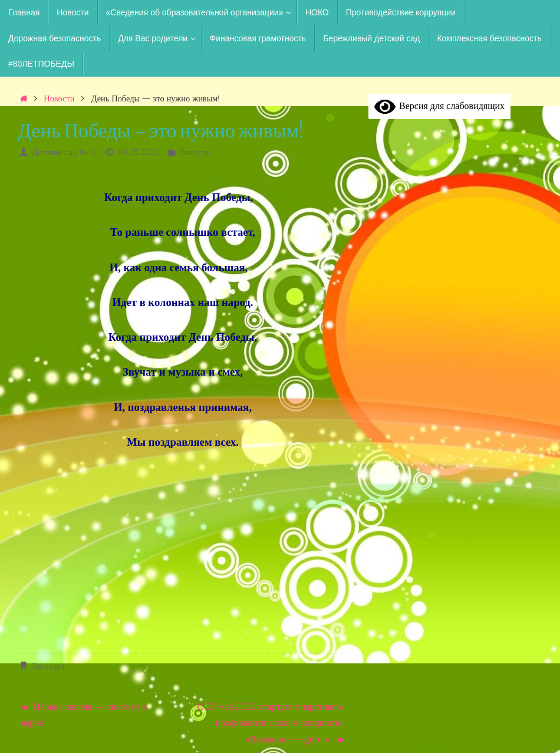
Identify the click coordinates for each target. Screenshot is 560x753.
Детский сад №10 (64, 152)
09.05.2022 (139, 152)
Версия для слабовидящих (439, 106)
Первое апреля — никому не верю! (84, 714)
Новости (59, 98)
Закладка (48, 665)
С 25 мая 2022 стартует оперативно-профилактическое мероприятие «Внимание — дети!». (271, 722)
